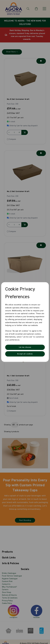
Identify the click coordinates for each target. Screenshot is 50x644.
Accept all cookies (25, 354)
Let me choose (25, 347)
